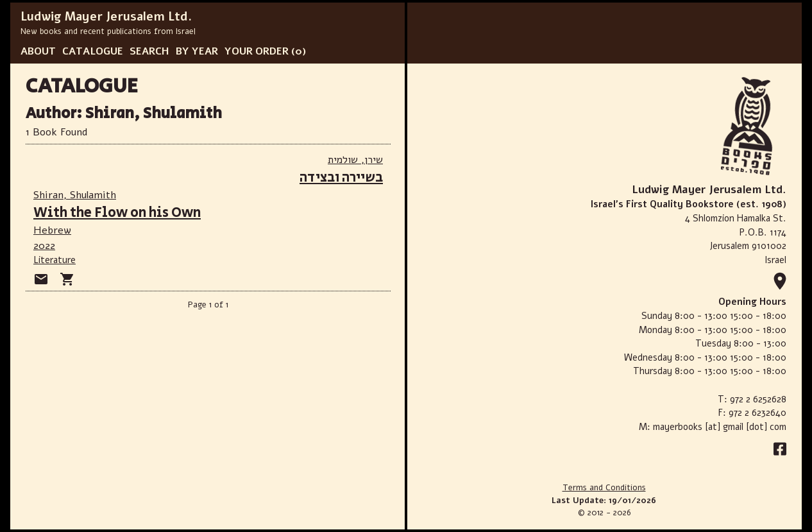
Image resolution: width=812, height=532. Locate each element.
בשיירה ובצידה (341, 177)
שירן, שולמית (355, 160)
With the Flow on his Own (117, 213)
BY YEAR (197, 51)
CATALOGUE (93, 51)
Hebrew (52, 230)
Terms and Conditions (604, 488)
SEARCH (149, 51)
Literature (55, 260)
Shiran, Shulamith (75, 195)
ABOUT (38, 51)
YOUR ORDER (257, 51)
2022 (44, 246)
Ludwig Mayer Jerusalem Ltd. (106, 17)
